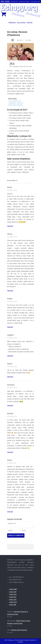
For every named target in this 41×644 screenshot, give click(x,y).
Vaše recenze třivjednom (16, 105)
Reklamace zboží (35, 2)
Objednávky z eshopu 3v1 (16, 103)
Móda (2, 2)
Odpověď (10, 226)
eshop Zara (13, 594)
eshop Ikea (13, 597)
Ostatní (7, 2)
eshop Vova (13, 602)
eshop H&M (13, 589)
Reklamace (12, 22)
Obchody (30, 22)
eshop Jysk (13, 600)
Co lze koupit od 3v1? (15, 101)
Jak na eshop (21, 22)
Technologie (14, 2)
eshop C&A (13, 592)
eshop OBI (13, 605)
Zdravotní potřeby (24, 2)
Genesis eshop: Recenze (19, 630)
